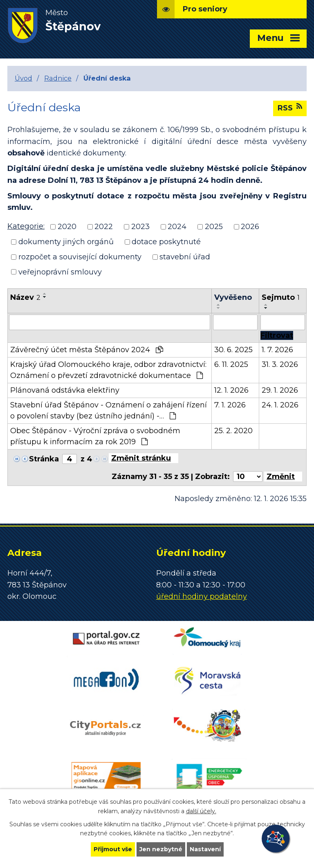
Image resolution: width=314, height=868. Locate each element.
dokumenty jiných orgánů (66, 242)
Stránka (44, 459)
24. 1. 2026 (280, 405)
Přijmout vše (113, 849)
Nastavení (205, 849)
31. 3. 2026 (280, 364)
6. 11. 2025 (231, 364)
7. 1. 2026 (230, 405)
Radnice (58, 78)
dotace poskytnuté (166, 242)
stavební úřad (185, 257)
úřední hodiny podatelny (202, 596)
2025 (214, 227)
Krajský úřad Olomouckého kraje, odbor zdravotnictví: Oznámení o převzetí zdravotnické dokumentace (108, 370)
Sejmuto (281, 297)
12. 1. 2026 (231, 390)
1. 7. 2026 (277, 350)
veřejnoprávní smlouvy (60, 272)
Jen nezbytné (161, 849)
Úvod (24, 78)
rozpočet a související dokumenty (80, 257)
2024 (177, 227)
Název (25, 297)
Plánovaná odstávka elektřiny (65, 390)
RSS (290, 108)
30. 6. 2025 (233, 350)
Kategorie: (26, 226)
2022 (104, 227)
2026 (250, 227)
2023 (140, 227)
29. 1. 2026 (280, 390)
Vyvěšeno (233, 297)
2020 (67, 227)
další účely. (201, 811)
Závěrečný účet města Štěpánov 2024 (87, 350)
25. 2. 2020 (233, 431)
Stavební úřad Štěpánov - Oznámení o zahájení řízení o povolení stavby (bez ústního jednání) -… (109, 410)
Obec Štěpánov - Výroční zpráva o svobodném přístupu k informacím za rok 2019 (95, 436)
